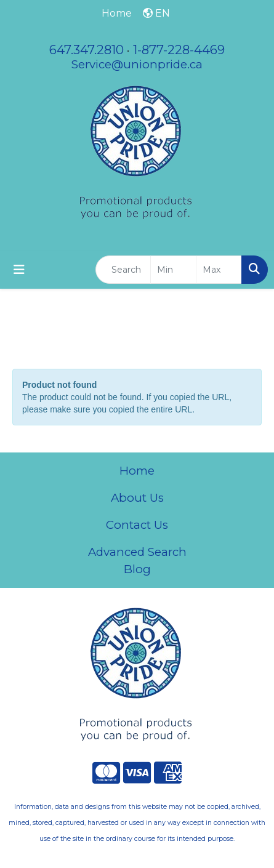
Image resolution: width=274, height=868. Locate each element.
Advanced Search (137, 552)
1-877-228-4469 (179, 50)
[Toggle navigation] (19, 270)
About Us (137, 498)
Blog (137, 569)
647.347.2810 (87, 50)
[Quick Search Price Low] (173, 270)
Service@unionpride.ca (137, 64)
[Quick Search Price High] (219, 270)
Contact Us (137, 525)
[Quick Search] (123, 270)
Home (137, 471)
